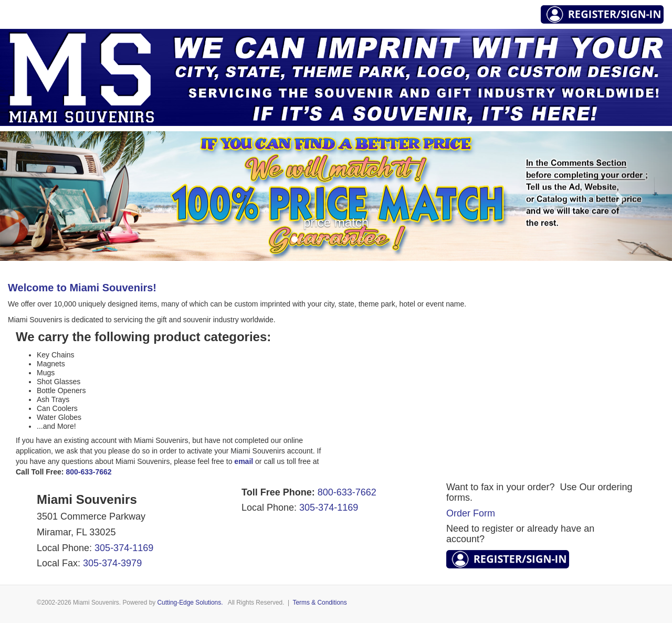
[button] (50, 196)
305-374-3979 (112, 563)
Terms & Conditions (320, 603)
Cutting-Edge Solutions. (190, 603)
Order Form (471, 513)
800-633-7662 (347, 492)
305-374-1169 (124, 548)
